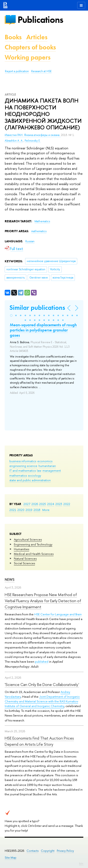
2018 (37, 510)
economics (45, 461)
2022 (67, 504)
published (42, 661)
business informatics (23, 461)
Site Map (11, 858)
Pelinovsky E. (33, 141)
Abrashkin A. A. (14, 141)
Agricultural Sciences (28, 539)
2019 (29, 510)
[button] (11, 315)
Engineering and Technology (33, 544)
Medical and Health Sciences (34, 554)
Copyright (48, 851)
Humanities (21, 549)
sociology (34, 475)
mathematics (18, 475)
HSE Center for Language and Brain (58, 614)
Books (13, 37)
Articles (37, 37)
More (46, 510)
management (52, 470)
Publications (40, 20)
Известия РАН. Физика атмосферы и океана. (33, 135)
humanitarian (47, 466)
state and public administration (30, 480)
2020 (21, 510)
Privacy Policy (65, 851)
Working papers (28, 57)
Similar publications (37, 308)
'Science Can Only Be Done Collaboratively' (42, 684)
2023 (59, 504)
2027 (27, 504)
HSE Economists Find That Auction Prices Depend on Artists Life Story (39, 741)
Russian (30, 241)
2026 (35, 504)
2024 (51, 504)
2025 (43, 504)
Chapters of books (30, 47)
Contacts (33, 851)
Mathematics (42, 221)
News (10, 579)
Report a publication (17, 71)
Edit (81, 864)
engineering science (23, 466)
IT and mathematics (23, 470)
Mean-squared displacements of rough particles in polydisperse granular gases (43, 330)
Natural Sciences (25, 558)
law (39, 470)
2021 (13, 510)
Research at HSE (41, 71)
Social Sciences (24, 563)
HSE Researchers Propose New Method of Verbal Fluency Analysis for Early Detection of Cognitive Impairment (43, 601)
